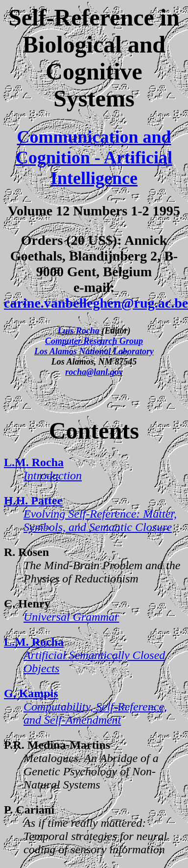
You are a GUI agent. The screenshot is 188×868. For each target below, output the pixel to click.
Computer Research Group (94, 341)
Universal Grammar (71, 617)
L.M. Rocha (34, 462)
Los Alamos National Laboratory (94, 351)
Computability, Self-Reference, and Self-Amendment (95, 713)
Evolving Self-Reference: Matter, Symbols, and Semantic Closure (100, 520)
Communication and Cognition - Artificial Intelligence (94, 158)
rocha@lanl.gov (94, 372)
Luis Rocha (79, 331)
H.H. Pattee (33, 500)
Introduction (53, 475)
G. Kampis (31, 693)
